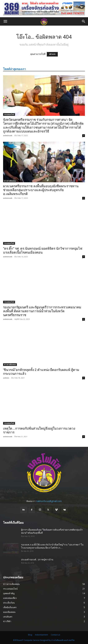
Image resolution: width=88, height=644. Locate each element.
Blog (30, 635)
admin (6, 378)
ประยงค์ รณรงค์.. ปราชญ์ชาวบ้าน (37, 560)
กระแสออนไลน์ (9, 114)
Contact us (55, 635)
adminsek (8, 135)
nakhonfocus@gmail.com (49, 501)
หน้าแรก (52, 54)
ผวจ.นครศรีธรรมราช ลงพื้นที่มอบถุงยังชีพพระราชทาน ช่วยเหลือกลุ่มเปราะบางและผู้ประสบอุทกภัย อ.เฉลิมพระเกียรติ (41, 190)
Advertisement (41, 635)
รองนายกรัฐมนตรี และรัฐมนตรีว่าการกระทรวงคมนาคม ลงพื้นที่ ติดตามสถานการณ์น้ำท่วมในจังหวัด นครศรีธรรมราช (42, 311)
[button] (5, 21)
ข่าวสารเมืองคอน (10, 181)
